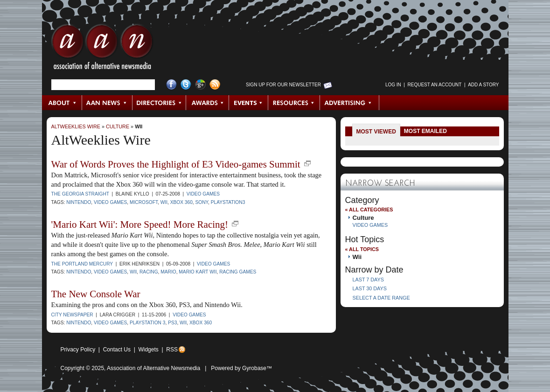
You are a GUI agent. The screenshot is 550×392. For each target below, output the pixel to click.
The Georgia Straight (80, 194)
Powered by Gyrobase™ (241, 368)
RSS (172, 350)
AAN (102, 49)
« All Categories (369, 210)
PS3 (172, 323)
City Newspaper (72, 315)
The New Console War (96, 294)
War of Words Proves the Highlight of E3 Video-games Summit (176, 164)
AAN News (108, 103)
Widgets (148, 350)
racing (149, 272)
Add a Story (483, 85)
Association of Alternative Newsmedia (153, 368)
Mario (168, 272)
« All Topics (362, 249)
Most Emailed (425, 131)
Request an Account (435, 85)
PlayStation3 (228, 202)
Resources (294, 103)
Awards (208, 103)
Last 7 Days (368, 280)
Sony (202, 202)
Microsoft (144, 202)
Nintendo (79, 202)
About (62, 103)
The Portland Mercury (82, 264)
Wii (139, 126)
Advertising (349, 103)
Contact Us (117, 350)
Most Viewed (376, 132)
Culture (118, 126)
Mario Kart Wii (198, 272)
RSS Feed (215, 85)
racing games (238, 272)
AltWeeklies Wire (76, 126)
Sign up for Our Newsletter (283, 85)
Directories (159, 103)
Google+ (200, 85)
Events (249, 103)
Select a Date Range (381, 298)
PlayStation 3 (147, 323)
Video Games (203, 194)
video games (110, 202)
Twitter (186, 85)
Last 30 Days (370, 288)
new (307, 163)
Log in (393, 85)
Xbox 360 (181, 202)
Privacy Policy (78, 350)
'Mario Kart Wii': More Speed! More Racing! (140, 224)
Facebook (171, 85)
